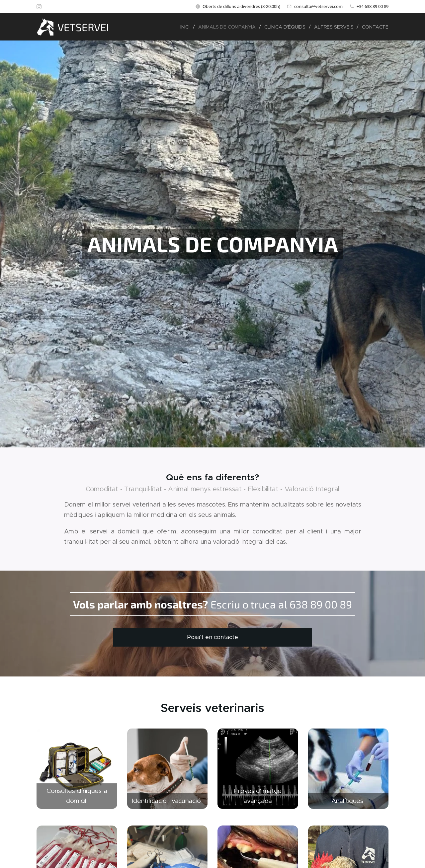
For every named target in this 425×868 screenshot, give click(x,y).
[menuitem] (185, 27)
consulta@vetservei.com (318, 6)
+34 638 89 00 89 (373, 6)
